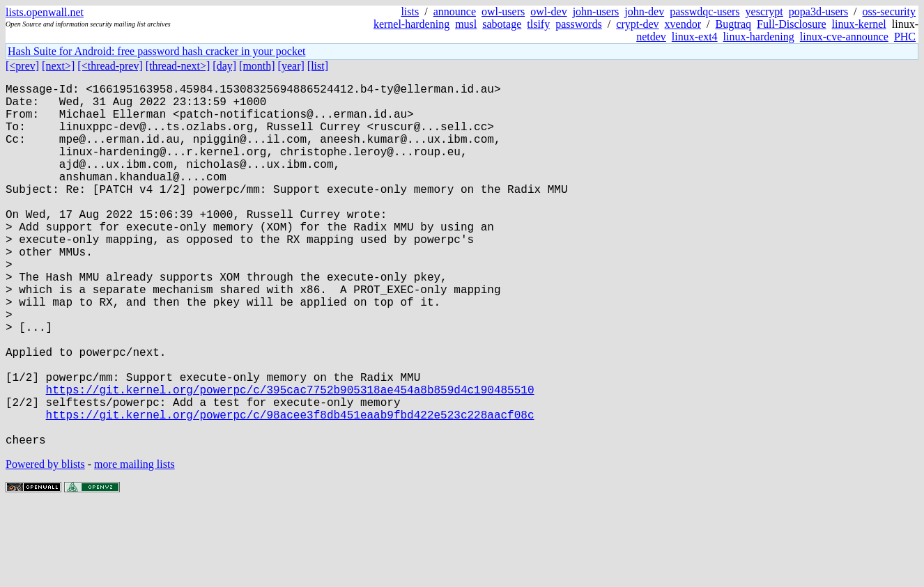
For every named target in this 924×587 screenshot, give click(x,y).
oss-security (889, 11)
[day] (224, 66)
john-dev (644, 11)
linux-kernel (859, 24)
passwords (579, 24)
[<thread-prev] (110, 66)
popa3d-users (818, 11)
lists (410, 11)
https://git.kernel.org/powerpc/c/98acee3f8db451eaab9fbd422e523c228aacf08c (290, 490)
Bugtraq (733, 24)
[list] (318, 66)
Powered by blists (45, 545)
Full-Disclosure (792, 24)
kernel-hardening (411, 24)
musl (466, 24)
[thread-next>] (178, 66)
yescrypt (764, 11)
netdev (651, 37)
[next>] (58, 66)
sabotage (502, 24)
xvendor (683, 24)
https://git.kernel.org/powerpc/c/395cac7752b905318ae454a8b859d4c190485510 (290, 459)
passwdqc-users (704, 11)
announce (455, 11)
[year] (291, 66)
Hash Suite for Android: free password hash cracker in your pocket (156, 51)
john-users (596, 11)
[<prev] (22, 66)
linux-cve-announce (844, 37)
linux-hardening (759, 37)
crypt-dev (637, 24)
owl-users (503, 11)
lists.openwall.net (45, 12)
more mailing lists (134, 545)
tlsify (538, 24)
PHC (905, 37)
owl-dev (548, 11)
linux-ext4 (695, 37)
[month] (257, 66)
